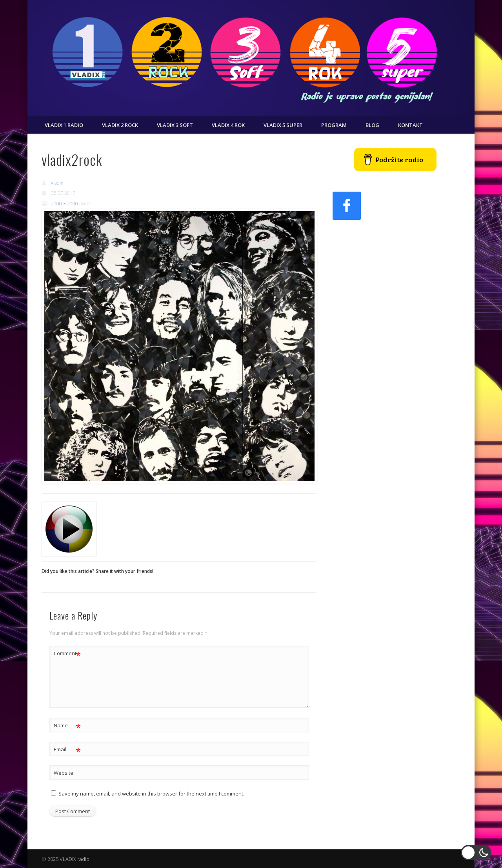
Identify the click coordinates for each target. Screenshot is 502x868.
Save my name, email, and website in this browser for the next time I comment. (151, 794)
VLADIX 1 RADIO (64, 125)
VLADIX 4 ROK (228, 125)
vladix (57, 183)
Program (334, 125)
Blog (372, 125)
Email (67, 749)
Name (67, 726)
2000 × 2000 (65, 204)
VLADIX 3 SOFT (175, 125)
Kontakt (410, 125)
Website (64, 773)
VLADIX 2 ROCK (120, 125)
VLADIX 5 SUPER (283, 125)
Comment (67, 653)
